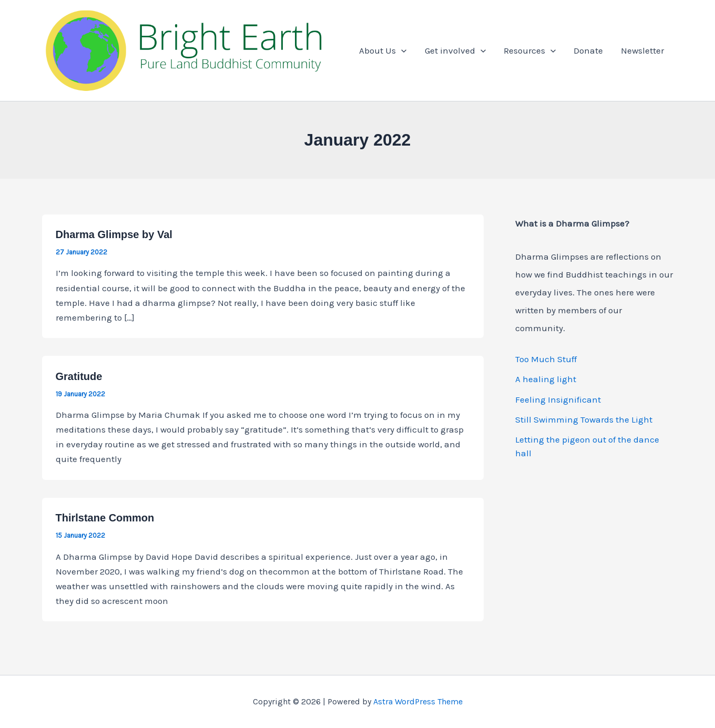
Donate (588, 50)
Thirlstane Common (105, 518)
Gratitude (79, 376)
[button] (401, 50)
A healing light (546, 379)
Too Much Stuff (546, 359)
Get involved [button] (455, 50)
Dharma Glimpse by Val (114, 234)
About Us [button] (383, 50)
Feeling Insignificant (558, 399)
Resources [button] (530, 50)
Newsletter (642, 50)
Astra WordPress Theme (418, 701)
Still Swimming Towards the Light (584, 419)
